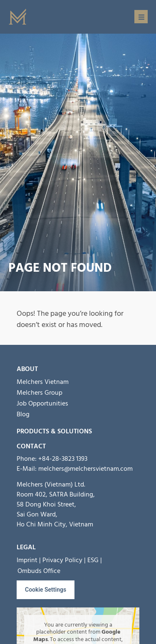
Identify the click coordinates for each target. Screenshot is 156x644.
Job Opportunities (42, 403)
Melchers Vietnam (43, 382)
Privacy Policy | (64, 560)
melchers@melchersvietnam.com (85, 469)
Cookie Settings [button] (46, 590)
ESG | (95, 560)
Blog (23, 414)
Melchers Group (40, 393)
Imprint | (29, 560)
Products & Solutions (54, 431)
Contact (31, 446)
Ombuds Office (39, 571)
